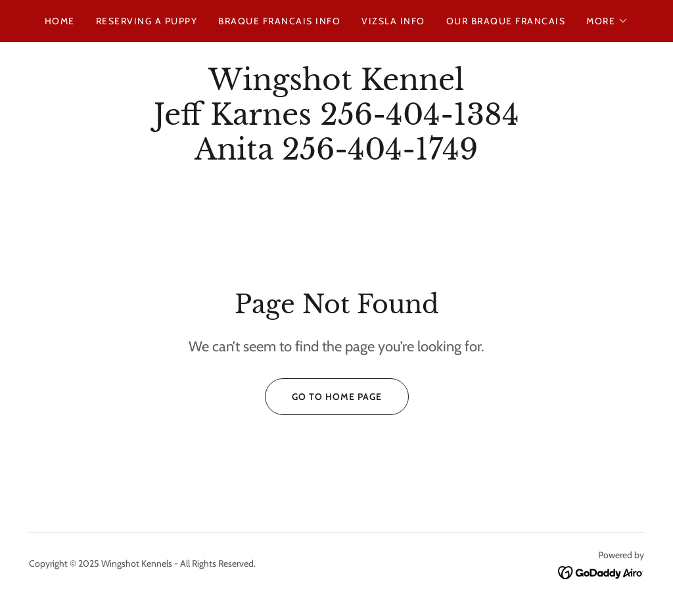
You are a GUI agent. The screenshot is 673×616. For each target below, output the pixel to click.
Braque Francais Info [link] (279, 21)
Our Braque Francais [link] (506, 21)
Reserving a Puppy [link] (147, 21)
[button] (607, 21)
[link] (336, 156)
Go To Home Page (323, 397)
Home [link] (60, 21)
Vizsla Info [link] (393, 21)
